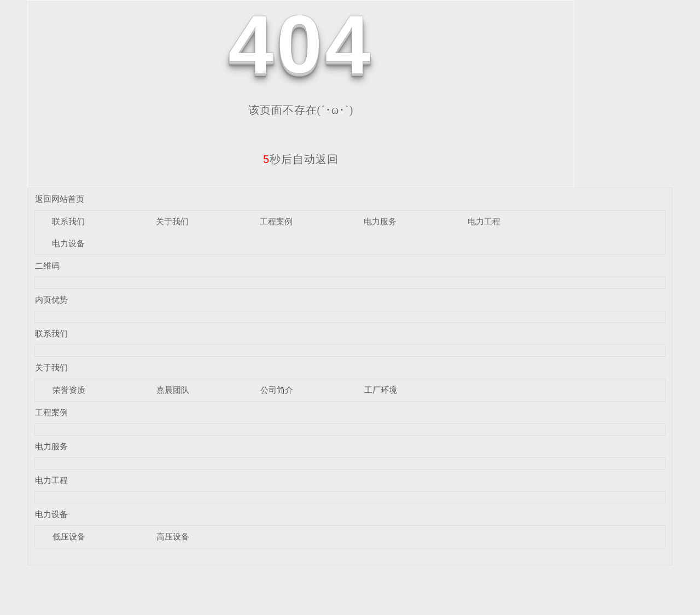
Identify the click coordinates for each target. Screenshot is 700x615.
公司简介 (277, 390)
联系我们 (68, 221)
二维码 (47, 266)
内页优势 (51, 300)
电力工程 (484, 221)
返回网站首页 (60, 199)
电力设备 (68, 243)
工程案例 (276, 221)
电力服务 (380, 221)
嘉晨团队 (173, 390)
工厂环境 (381, 390)
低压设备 (69, 536)
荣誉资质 (69, 390)
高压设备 (173, 536)
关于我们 (172, 221)
